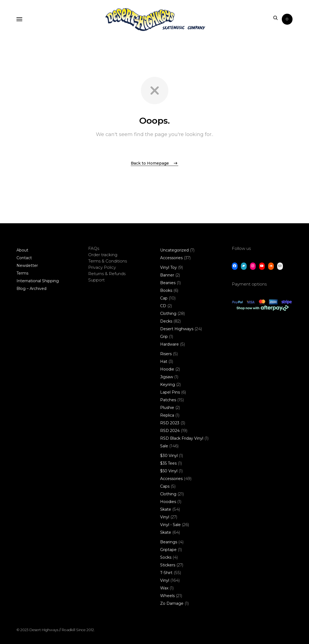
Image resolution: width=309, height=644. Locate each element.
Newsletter (27, 265)
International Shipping (38, 281)
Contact (24, 258)
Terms (22, 273)
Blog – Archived (31, 289)
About (22, 250)
